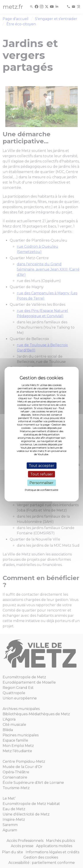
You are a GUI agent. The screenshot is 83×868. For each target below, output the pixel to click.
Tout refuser (42, 474)
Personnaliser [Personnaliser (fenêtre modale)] (41, 483)
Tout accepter (41, 465)
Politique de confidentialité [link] (41, 490)
